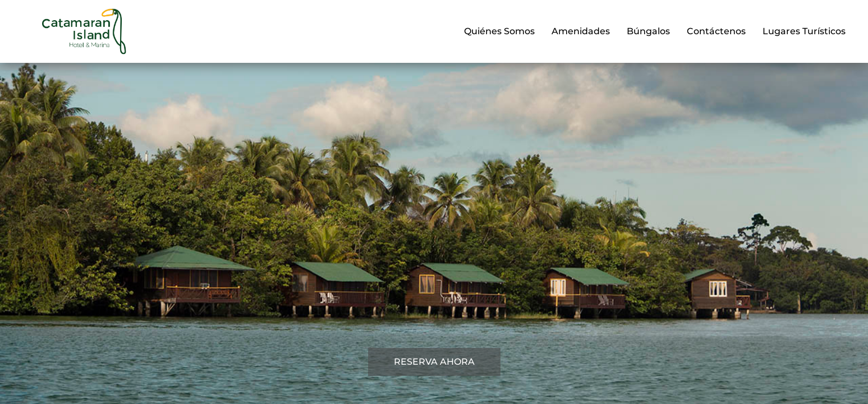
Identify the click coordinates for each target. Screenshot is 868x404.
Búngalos (648, 31)
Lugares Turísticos (804, 31)
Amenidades (581, 31)
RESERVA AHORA (434, 362)
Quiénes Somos (499, 31)
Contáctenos (716, 31)
